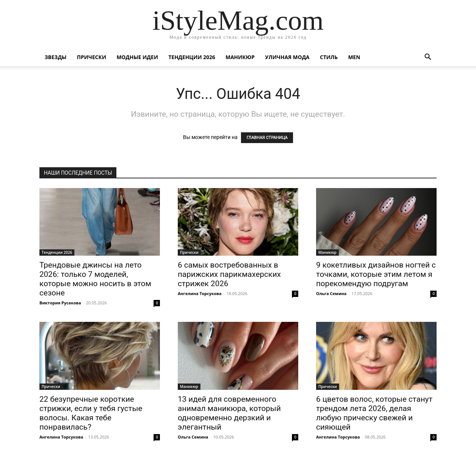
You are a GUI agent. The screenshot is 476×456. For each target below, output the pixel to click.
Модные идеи (137, 57)
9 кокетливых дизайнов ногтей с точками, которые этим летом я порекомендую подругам (376, 274)
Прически (92, 57)
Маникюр (240, 57)
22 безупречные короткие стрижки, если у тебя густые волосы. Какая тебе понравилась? (91, 413)
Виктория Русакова (60, 303)
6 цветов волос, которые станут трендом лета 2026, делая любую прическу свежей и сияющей (374, 413)
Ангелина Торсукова (200, 293)
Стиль (329, 57)
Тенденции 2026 (192, 57)
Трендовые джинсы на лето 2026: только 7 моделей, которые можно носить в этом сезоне (95, 279)
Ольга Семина (331, 293)
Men (354, 57)
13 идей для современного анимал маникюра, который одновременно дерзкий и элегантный (229, 413)
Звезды (56, 57)
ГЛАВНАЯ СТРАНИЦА (267, 138)
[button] (428, 58)
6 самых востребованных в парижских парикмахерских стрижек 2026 (229, 274)
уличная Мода (287, 57)
